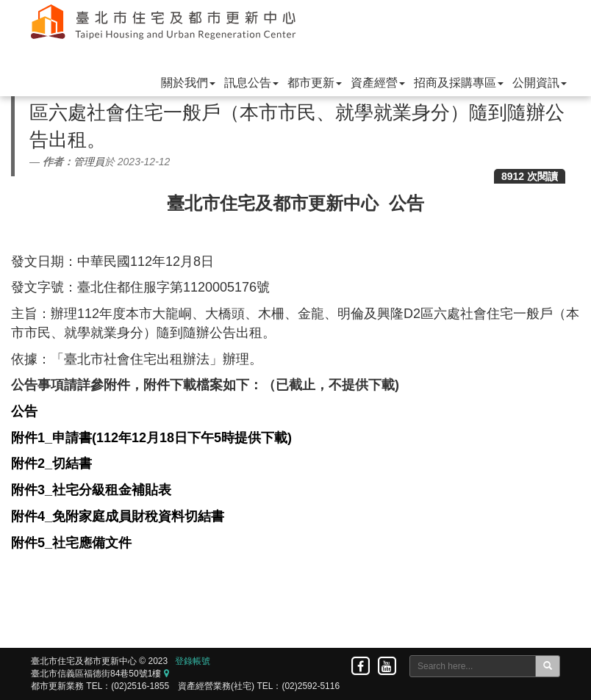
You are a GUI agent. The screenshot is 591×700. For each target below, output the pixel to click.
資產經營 (378, 83)
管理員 (89, 162)
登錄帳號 (193, 661)
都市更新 (315, 83)
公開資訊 (540, 83)
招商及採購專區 (459, 83)
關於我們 (188, 83)
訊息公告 (251, 83)
